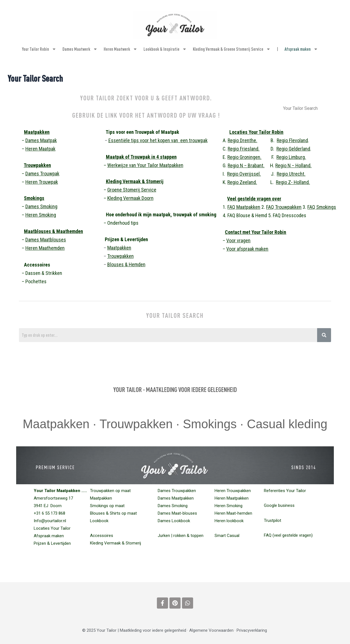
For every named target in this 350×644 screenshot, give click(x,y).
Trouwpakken (37, 165)
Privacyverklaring (252, 630)
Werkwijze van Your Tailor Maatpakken (145, 165)
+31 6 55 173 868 (49, 513)
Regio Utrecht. (291, 174)
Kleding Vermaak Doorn (130, 198)
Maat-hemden (233, 513)
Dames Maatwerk (80, 49)
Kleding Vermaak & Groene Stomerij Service (232, 49)
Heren (42, 182)
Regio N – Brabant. (246, 165)
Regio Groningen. (244, 157)
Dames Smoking (41, 206)
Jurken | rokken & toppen (181, 536)
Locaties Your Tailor (52, 528)
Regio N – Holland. (293, 165)
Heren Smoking (41, 215)
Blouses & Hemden (126, 264)
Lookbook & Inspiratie (165, 49)
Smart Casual (227, 536)
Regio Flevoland (292, 140)
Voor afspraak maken (247, 249)
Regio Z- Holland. (293, 182)
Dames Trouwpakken (177, 491)
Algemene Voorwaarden (211, 630)
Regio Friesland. (244, 149)
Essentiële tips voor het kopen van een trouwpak (158, 140)
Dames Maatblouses (46, 240)
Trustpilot (273, 520)
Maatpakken (37, 132)
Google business (279, 505)
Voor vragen (238, 240)
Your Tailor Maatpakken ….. (60, 491)
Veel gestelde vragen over (254, 199)
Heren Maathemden (45, 248)
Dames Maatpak (41, 140)
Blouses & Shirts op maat (113, 513)
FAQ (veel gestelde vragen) (288, 535)
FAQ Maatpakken (244, 207)
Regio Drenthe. (242, 140)
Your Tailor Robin (39, 49)
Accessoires (102, 536)
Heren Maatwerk (121, 49)
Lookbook (99, 521)
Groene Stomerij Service (132, 190)
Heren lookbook (229, 521)
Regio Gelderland (293, 149)
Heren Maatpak (40, 149)
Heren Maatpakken (232, 498)
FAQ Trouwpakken (284, 207)
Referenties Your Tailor (285, 491)
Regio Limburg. (291, 157)
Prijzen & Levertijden (52, 543)
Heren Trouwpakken (233, 491)
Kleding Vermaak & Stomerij (135, 181)
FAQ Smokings (322, 207)
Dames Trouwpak (42, 174)
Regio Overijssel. (244, 174)
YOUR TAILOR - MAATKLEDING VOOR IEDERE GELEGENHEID (175, 389)
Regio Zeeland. (242, 182)
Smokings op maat (107, 506)
